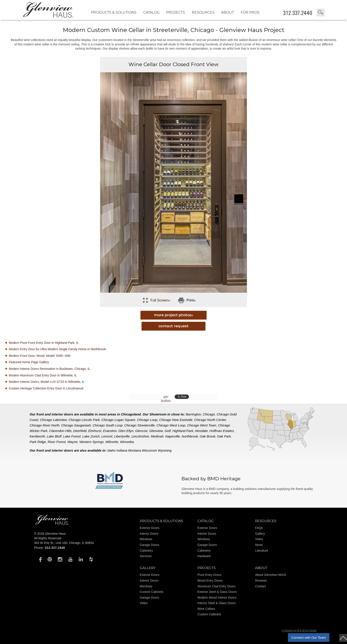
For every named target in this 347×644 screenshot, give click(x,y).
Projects (176, 12)
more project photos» (174, 315)
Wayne (73, 442)
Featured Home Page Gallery (29, 362)
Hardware (204, 556)
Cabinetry (146, 551)
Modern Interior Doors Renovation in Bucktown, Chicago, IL (49, 369)
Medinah (157, 436)
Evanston (110, 431)
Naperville (173, 436)
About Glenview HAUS (271, 575)
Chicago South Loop (108, 425)
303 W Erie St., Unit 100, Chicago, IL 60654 (64, 543)
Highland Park (183, 431)
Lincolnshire (140, 436)
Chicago (209, 414)
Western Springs (92, 442)
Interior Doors (149, 534)
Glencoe (141, 431)
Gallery (260, 534)
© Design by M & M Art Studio (299, 631)
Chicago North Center (210, 420)
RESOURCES (203, 12)
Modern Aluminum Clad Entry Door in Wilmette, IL (43, 375)
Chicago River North (44, 425)
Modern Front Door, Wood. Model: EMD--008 (40, 356)
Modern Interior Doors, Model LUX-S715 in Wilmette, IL (47, 382)
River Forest (57, 442)
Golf (168, 431)
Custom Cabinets (152, 592)
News (259, 545)
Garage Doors (149, 545)
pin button (166, 399)
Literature (262, 551)
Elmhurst (95, 431)
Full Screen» (160, 300)
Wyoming (165, 450)
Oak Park (224, 436)
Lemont (107, 436)
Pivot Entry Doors (210, 575)
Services (146, 556)
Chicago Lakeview (53, 420)
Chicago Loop (147, 420)
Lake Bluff (54, 436)
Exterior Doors (150, 528)
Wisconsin (149, 450)
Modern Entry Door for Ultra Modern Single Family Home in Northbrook (57, 349)
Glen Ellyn (126, 431)
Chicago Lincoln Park (84, 420)
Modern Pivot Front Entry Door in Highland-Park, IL (44, 343)
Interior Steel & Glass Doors (217, 603)
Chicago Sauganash (76, 425)
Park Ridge (38, 442)
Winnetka (127, 442)
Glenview (156, 431)
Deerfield (80, 431)
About (228, 12)
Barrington (193, 414)
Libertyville (122, 436)
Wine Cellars (206, 609)
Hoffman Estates (222, 431)
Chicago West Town (202, 425)
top (343, 638)
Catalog (151, 12)
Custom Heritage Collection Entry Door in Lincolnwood (46, 388)
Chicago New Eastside (176, 420)
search (321, 13)
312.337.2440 (298, 13)
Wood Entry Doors (210, 581)
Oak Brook (208, 436)
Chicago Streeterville (140, 425)
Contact (260, 586)
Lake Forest (72, 436)
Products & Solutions (114, 12)
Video (259, 539)
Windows (146, 539)
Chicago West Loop (171, 425)
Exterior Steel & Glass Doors (217, 592)
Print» (191, 300)
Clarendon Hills (60, 431)
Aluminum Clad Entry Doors (217, 586)
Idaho (112, 450)
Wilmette (112, 442)
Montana (134, 450)
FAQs (259, 528)
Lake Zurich (91, 436)
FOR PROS (250, 12)
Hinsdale (201, 431)
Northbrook (190, 436)
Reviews (261, 581)
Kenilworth (37, 436)
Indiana (122, 450)
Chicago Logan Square (118, 420)
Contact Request (173, 326)
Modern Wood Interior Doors (217, 597)
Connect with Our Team (309, 637)
